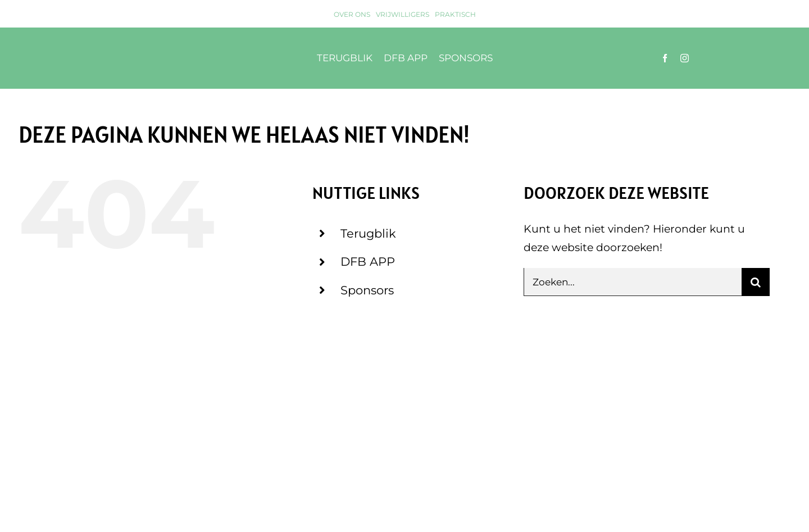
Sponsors (367, 290)
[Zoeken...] (633, 282)
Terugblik (368, 233)
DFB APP (368, 262)
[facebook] (665, 58)
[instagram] (685, 58)
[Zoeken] (756, 282)
